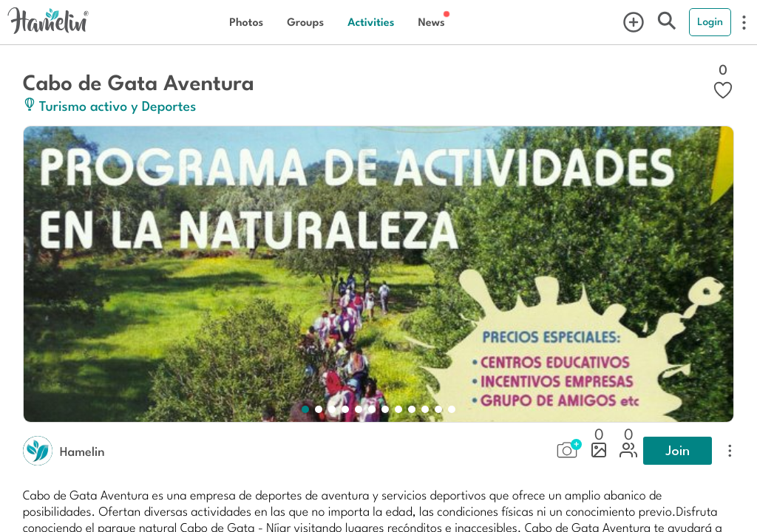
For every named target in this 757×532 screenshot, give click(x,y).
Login (710, 21)
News (431, 22)
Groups (305, 22)
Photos (246, 22)
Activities (371, 22)
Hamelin (82, 451)
